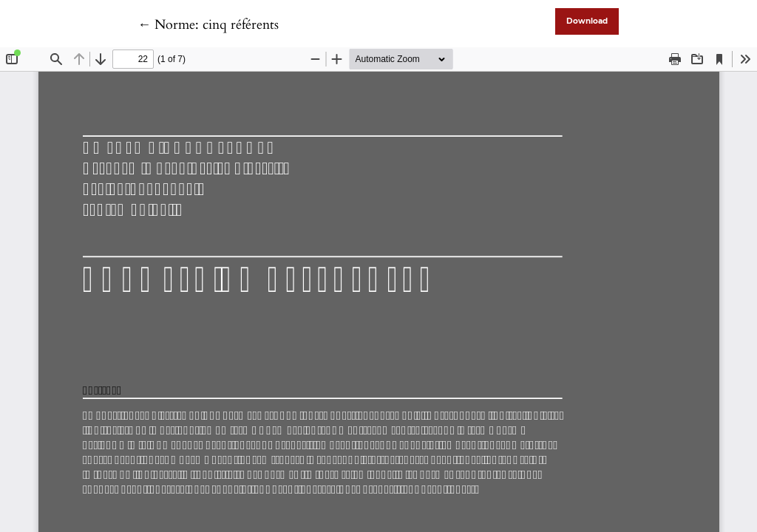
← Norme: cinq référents (208, 25)
